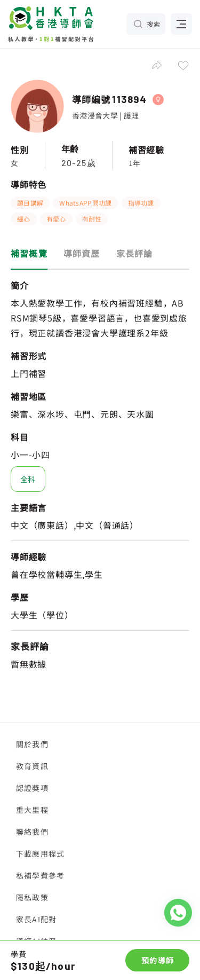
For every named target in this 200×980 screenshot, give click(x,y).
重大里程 (32, 810)
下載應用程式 (40, 853)
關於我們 (32, 744)
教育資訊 (32, 766)
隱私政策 (32, 897)
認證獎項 (32, 788)
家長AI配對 (36, 919)
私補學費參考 (40, 875)
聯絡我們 (32, 832)
